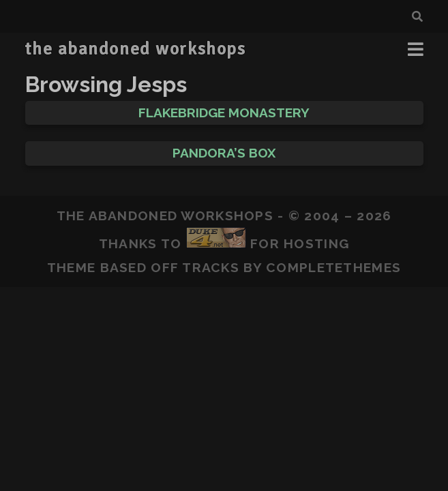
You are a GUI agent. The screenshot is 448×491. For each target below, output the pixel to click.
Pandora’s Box (224, 153)
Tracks (211, 267)
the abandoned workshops (135, 49)
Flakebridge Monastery (224, 113)
